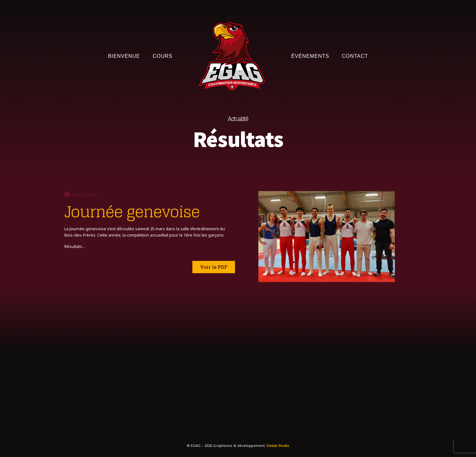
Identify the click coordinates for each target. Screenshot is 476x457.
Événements (310, 56)
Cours (163, 56)
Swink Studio (278, 445)
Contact (355, 56)
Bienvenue (124, 56)
